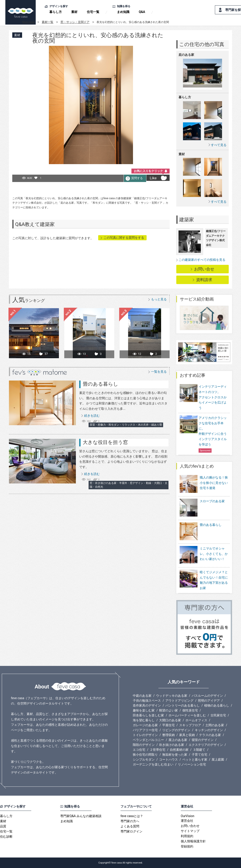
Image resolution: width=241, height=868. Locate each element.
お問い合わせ (190, 826)
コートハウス (168, 759)
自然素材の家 (179, 750)
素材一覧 (48, 22)
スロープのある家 (202, 508)
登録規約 (187, 846)
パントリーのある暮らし (183, 705)
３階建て (199, 750)
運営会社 (187, 821)
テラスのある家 (210, 735)
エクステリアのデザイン (206, 745)
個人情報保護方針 (193, 841)
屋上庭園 (218, 759)
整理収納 (168, 735)
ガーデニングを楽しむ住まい (153, 764)
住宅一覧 (93, 12)
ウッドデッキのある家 (172, 696)
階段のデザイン (144, 745)
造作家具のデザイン (147, 705)
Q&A (142, 12)
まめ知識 (123, 12)
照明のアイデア (209, 701)
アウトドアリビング (179, 701)
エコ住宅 (139, 750)
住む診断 (6, 837)
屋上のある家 (178, 740)
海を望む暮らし (144, 720)
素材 (74, 12)
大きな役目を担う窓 (105, 442)
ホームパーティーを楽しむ (187, 715)
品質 (3, 826)
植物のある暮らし (217, 705)
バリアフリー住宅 (145, 730)
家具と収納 (187, 735)
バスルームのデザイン (207, 696)
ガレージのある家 (145, 725)
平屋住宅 (168, 725)
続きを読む (92, 416)
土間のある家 (215, 725)
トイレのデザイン (145, 735)
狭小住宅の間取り (145, 755)
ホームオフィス (196, 720)
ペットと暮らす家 (195, 759)
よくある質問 (130, 826)
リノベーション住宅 (192, 764)
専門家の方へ (130, 821)
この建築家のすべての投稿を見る (202, 260)
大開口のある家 (170, 720)
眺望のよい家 (168, 710)
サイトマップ (190, 831)
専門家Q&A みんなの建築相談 (81, 816)
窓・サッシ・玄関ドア (75, 22)
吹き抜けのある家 (172, 745)
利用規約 (187, 836)
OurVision (188, 816)
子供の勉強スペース (147, 701)
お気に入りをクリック (148, 171)
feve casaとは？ (132, 816)
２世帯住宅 (158, 750)
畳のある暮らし (101, 384)
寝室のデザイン (203, 740)
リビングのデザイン (176, 730)
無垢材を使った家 (175, 755)
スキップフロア (190, 725)
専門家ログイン (131, 831)
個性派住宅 (190, 710)
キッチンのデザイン (209, 730)
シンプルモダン (144, 759)
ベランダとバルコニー (148, 740)
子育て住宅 (199, 755)
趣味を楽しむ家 (144, 710)
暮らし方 (56, 12)
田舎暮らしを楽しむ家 (148, 715)
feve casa (28, 22)
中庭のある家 (142, 696)
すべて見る (219, 145)
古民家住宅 (218, 715)
